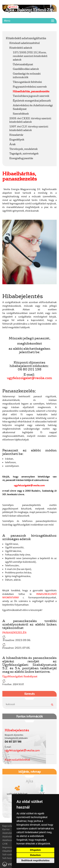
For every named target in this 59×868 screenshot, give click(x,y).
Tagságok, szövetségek (24, 153)
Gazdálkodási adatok (26, 69)
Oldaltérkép (9, 851)
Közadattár (16, 135)
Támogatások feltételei (27, 82)
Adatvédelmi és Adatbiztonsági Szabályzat (33, 107)
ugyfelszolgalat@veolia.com (29, 378)
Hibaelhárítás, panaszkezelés (31, 91)
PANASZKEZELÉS (14, 632)
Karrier (6, 829)
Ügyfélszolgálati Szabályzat (20, 676)
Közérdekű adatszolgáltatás (26, 38)
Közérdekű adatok (21, 48)
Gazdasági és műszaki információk (27, 75)
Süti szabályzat (10, 854)
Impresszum (9, 847)
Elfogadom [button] (35, 850)
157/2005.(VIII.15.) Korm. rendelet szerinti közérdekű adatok (30, 56)
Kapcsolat (8, 826)
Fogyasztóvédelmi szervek (30, 87)
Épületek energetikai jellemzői (32, 101)
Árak (12, 144)
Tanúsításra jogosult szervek (31, 96)
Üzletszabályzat (23, 64)
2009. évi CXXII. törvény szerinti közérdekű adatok (30, 120)
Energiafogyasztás (21, 158)
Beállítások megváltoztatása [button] (35, 860)
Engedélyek (17, 139)
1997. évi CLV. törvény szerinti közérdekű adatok (29, 128)
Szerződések (21, 114)
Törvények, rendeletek (23, 149)
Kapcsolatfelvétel (17, 760)
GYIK (5, 844)
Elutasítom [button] (35, 855)
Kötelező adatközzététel (24, 43)
